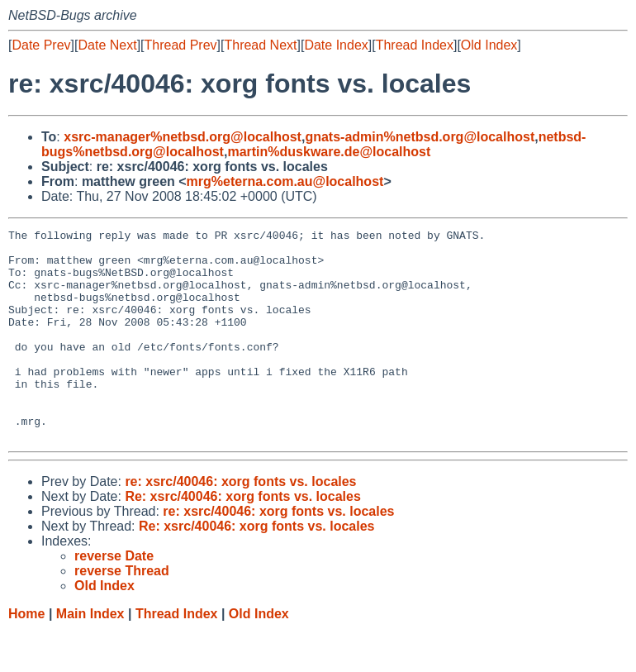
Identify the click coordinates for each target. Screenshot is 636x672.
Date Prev (41, 45)
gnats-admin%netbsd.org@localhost (420, 137)
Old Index (489, 45)
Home (26, 656)
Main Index (90, 656)
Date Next (107, 45)
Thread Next (260, 45)
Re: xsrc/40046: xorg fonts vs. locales (242, 539)
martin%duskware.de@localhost (329, 152)
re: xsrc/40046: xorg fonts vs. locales (240, 524)
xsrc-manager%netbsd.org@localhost (183, 137)
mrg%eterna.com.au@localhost (285, 181)
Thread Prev (181, 45)
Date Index (336, 45)
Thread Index (415, 45)
